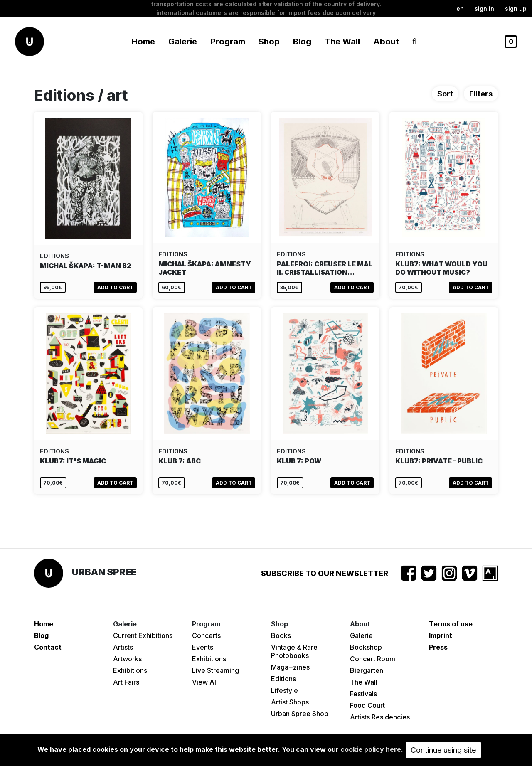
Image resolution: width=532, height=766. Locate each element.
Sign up (516, 9)
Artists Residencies (380, 717)
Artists (123, 647)
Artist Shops (290, 702)
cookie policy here (371, 749)
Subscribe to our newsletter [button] (325, 573)
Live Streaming (216, 670)
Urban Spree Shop (300, 714)
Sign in (484, 9)
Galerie (361, 635)
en (460, 9)
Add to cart (115, 287)
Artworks (127, 659)
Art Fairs (126, 682)
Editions (283, 679)
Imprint (441, 635)
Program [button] (228, 42)
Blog (302, 42)
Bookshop (366, 647)
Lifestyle (284, 690)
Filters (481, 94)
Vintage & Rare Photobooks (294, 651)
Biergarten (367, 670)
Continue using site (443, 750)
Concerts (206, 635)
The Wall (342, 42)
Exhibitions (130, 670)
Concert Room (373, 659)
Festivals (363, 694)
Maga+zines (290, 667)
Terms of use (451, 624)
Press (438, 647)
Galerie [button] (183, 42)
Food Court (367, 705)
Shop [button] (269, 42)
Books (281, 635)
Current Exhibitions (143, 635)
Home (143, 42)
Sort (445, 94)
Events (203, 647)
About (386, 42)
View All (205, 682)
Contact (48, 647)
